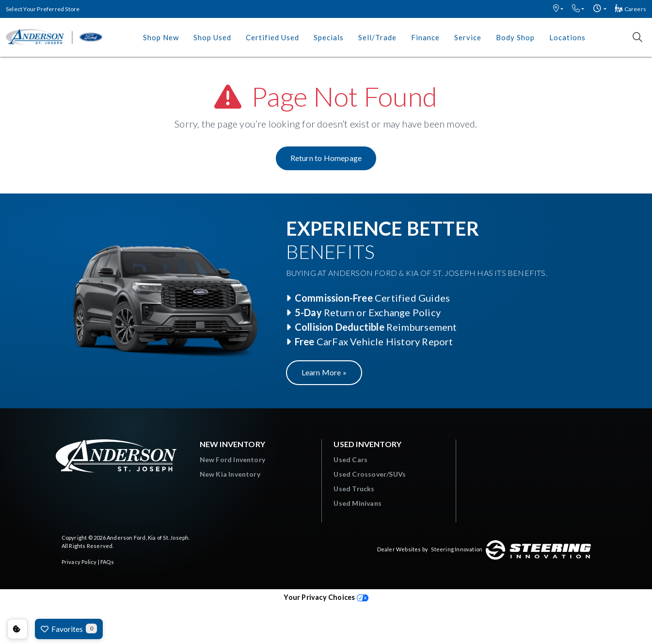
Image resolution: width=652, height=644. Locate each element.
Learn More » (324, 372)
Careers (631, 9)
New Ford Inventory (233, 459)
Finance (425, 37)
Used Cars (350, 459)
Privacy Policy (79, 562)
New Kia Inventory (230, 474)
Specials (329, 37)
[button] (558, 9)
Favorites (69, 628)
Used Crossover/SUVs (370, 474)
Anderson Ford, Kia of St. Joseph (148, 538)
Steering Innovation (457, 549)
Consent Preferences (17, 629)
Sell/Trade (377, 37)
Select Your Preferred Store (43, 9)
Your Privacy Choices (326, 597)
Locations (567, 37)
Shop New (161, 37)
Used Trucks (354, 489)
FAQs (107, 562)
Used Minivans (358, 503)
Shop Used (212, 37)
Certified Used (272, 37)
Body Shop (515, 37)
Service (468, 37)
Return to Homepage (326, 158)
